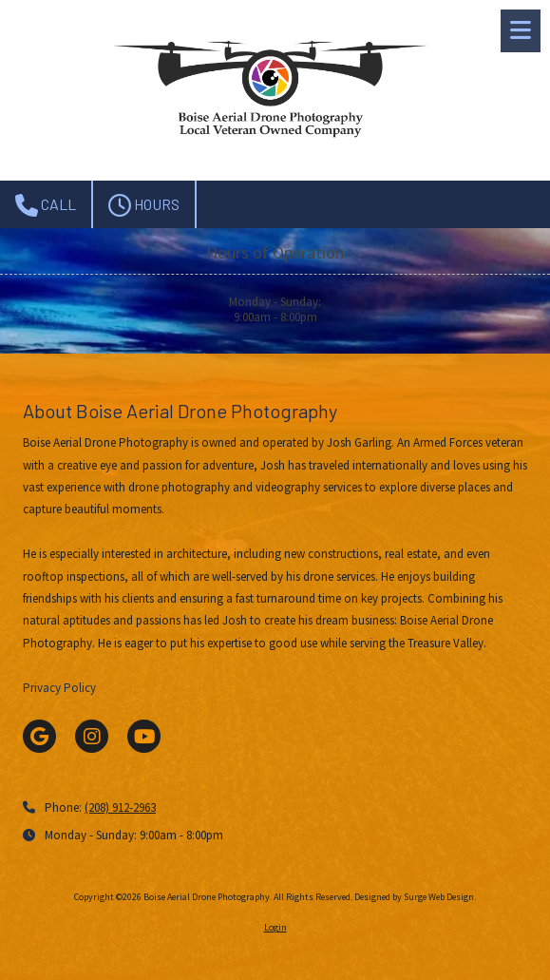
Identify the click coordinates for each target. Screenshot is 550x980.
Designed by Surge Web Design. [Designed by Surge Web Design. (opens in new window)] (415, 897)
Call (46, 205)
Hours (144, 205)
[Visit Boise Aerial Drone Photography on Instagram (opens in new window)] (92, 736)
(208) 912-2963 (120, 807)
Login (275, 927)
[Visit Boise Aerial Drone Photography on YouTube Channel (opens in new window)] (144, 736)
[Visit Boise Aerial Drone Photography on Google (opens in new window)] (39, 736)
